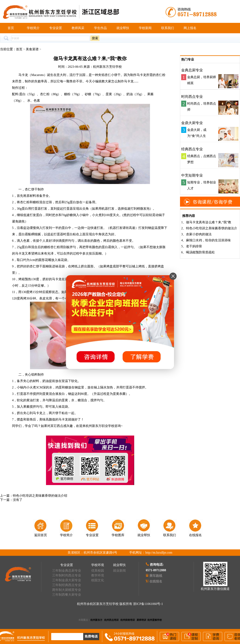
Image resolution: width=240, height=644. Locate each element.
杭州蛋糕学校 (155, 620)
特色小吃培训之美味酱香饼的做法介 (212, 228)
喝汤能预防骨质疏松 (200, 252)
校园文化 (98, 580)
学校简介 (33, 28)
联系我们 (168, 28)
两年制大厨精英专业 (67, 590)
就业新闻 (119, 571)
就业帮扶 (123, 28)
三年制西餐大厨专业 (67, 595)
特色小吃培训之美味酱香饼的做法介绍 (40, 496)
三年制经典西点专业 (67, 585)
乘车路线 (156, 576)
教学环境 (98, 575)
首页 (11, 28)
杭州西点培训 (111, 620)
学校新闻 (145, 28)
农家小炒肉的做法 (199, 234)
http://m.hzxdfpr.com (159, 553)
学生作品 (100, 28)
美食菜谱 (32, 49)
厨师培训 (141, 620)
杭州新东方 (96, 620)
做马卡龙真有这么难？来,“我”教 (209, 222)
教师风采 (78, 28)
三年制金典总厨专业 (67, 571)
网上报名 (190, 28)
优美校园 (98, 571)
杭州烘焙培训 (128, 620)
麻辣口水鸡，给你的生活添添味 (208, 240)
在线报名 (156, 581)
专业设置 (56, 28)
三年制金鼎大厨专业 (67, 580)
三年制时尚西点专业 (67, 575)
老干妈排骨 (194, 246)
